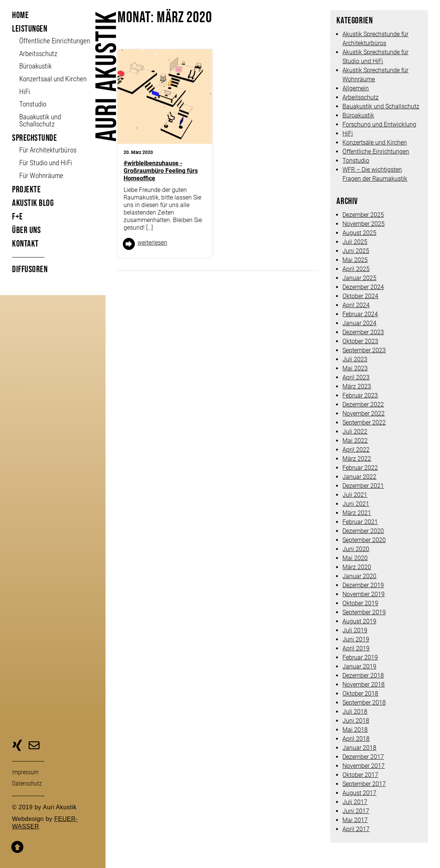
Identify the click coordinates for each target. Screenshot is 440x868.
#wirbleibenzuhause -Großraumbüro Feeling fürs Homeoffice (161, 171)
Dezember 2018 (363, 675)
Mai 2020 (355, 558)
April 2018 (356, 739)
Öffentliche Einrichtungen (376, 152)
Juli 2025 (355, 242)
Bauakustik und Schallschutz (40, 120)
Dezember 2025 (363, 215)
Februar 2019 (360, 657)
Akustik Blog (33, 203)
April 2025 (356, 269)
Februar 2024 (360, 314)
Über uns (26, 230)
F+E (18, 217)
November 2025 (364, 224)
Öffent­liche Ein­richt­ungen (54, 41)
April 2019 (356, 648)
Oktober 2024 (360, 296)
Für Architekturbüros (48, 150)
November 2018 (364, 685)
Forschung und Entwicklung (379, 124)
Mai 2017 (355, 820)
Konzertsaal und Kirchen (53, 79)
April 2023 (356, 377)
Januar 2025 (359, 278)
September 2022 (364, 423)
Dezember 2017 (363, 757)
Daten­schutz (27, 783)
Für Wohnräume (41, 176)
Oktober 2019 (360, 603)
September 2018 (364, 703)
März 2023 (357, 386)
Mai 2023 (355, 368)
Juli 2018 (355, 712)
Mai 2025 (355, 260)
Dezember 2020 (363, 531)
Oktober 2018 (360, 694)
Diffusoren (30, 269)
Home (20, 15)
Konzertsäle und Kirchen (375, 142)
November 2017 (364, 766)
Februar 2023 (360, 395)
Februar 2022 (360, 468)
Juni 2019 (356, 639)
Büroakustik (35, 66)
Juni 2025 (356, 251)
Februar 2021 (360, 522)
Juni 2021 (356, 504)
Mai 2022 (355, 441)
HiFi (25, 92)
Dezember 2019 (363, 585)
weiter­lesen (152, 243)
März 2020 (357, 567)
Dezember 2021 (363, 486)
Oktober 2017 (360, 775)
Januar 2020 (359, 576)
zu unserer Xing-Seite (17, 746)
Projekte (26, 190)
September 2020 (364, 540)
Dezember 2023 (363, 332)
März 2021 (357, 513)
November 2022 (364, 413)
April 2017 (356, 829)
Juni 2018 (356, 721)
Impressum (25, 772)
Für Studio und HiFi (45, 163)
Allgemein (356, 88)
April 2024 (356, 305)
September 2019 (364, 612)
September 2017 (364, 784)
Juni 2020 (356, 549)
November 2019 (364, 594)
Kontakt (25, 244)
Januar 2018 (359, 748)
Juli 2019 (355, 630)
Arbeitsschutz (38, 54)
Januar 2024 (359, 323)
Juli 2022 (355, 432)
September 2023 (364, 350)
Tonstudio (33, 104)
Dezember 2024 (363, 287)
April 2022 (356, 450)
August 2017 (359, 793)
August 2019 (359, 621)
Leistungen (30, 29)
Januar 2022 (359, 477)
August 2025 (359, 233)
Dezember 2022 (363, 404)
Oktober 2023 (360, 341)
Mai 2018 (355, 730)
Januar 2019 (359, 666)
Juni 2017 (356, 811)
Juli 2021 (355, 495)
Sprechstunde (34, 138)
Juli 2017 (355, 802)
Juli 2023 (355, 359)
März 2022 (357, 459)
